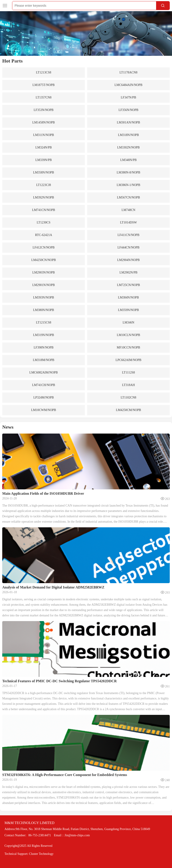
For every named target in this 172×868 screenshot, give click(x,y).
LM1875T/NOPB (44, 85)
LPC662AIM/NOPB (128, 360)
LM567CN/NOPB (128, 197)
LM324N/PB (44, 147)
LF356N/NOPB (128, 110)
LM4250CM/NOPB (128, 410)
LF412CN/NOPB (43, 247)
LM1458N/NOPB (43, 122)
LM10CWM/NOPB (44, 410)
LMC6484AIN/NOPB (128, 85)
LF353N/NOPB (44, 110)
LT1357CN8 (43, 97)
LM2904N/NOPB (128, 260)
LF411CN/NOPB (129, 235)
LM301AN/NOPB (128, 122)
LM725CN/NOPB (128, 285)
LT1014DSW (128, 222)
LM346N (128, 322)
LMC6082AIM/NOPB (44, 372)
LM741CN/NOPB (44, 210)
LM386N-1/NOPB (128, 185)
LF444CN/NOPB (128, 247)
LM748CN (128, 210)
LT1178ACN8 (129, 72)
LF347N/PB (128, 97)
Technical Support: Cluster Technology (29, 854)
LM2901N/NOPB (43, 285)
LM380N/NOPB (44, 310)
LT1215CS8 (44, 322)
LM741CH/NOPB (44, 385)
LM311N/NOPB (44, 135)
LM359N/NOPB (128, 310)
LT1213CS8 (44, 72)
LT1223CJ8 (44, 185)
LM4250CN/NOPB (44, 260)
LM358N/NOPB (44, 172)
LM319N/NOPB (44, 335)
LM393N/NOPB (44, 297)
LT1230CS (44, 222)
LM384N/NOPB (128, 297)
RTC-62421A (43, 235)
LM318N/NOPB (128, 135)
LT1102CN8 (129, 397)
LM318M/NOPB (44, 360)
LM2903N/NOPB (43, 272)
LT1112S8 (129, 372)
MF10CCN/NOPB (128, 347)
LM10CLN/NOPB (128, 335)
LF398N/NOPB (44, 347)
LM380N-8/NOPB (128, 172)
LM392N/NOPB (44, 197)
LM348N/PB (128, 160)
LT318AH (128, 385)
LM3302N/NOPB (128, 147)
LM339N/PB (44, 160)
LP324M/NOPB (44, 397)
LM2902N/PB (128, 272)
